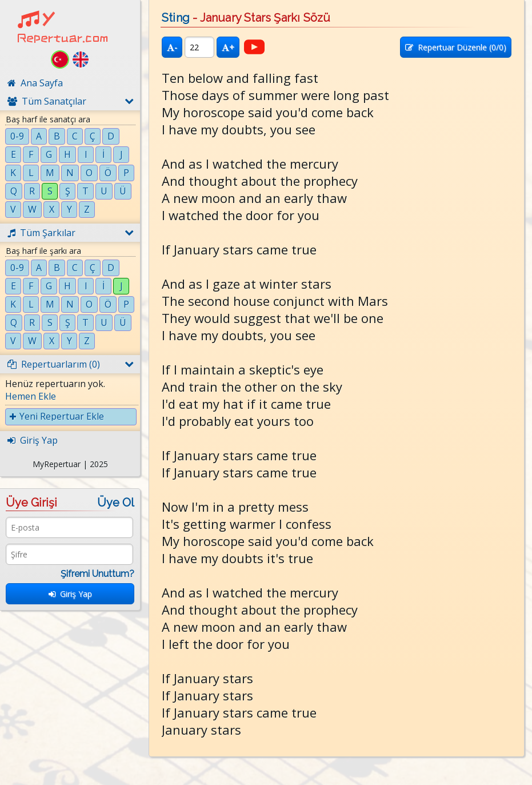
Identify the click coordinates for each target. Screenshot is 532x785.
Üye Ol (116, 503)
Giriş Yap (70, 594)
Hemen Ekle (31, 396)
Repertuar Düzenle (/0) (456, 47)
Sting (176, 18)
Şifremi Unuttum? (97, 574)
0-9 (17, 136)
